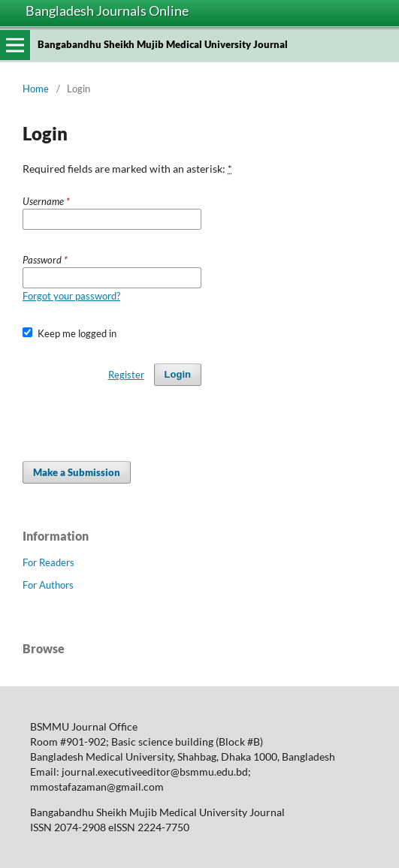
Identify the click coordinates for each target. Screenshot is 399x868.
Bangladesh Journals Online (107, 11)
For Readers (48, 562)
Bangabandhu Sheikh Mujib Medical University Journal (163, 44)
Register (126, 375)
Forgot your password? (71, 296)
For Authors (48, 585)
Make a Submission (77, 472)
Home (36, 89)
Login (178, 374)
